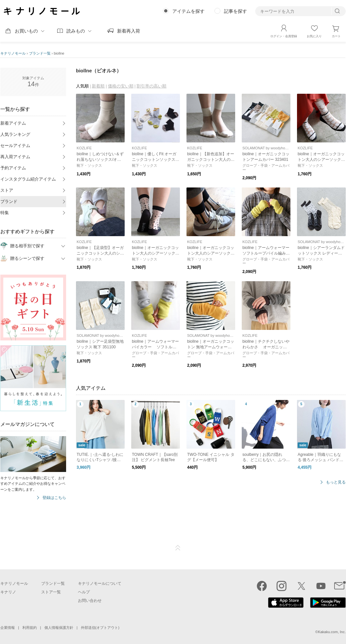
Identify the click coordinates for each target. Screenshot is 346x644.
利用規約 (30, 628)
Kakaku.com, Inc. (332, 632)
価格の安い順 (121, 86)
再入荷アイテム (15, 157)
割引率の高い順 (151, 86)
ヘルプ (84, 592)
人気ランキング (15, 134)
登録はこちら (54, 498)
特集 (5, 213)
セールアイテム (15, 146)
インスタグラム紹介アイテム (28, 179)
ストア (7, 190)
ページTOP (178, 548)
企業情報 (8, 628)
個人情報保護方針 (59, 628)
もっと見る (336, 482)
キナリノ (8, 592)
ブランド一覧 (40, 53)
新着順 (98, 86)
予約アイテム (13, 168)
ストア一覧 (51, 592)
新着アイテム (13, 123)
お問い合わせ (90, 601)
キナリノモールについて (100, 583)
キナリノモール (13, 53)
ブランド (9, 201)
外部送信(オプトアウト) (100, 628)
